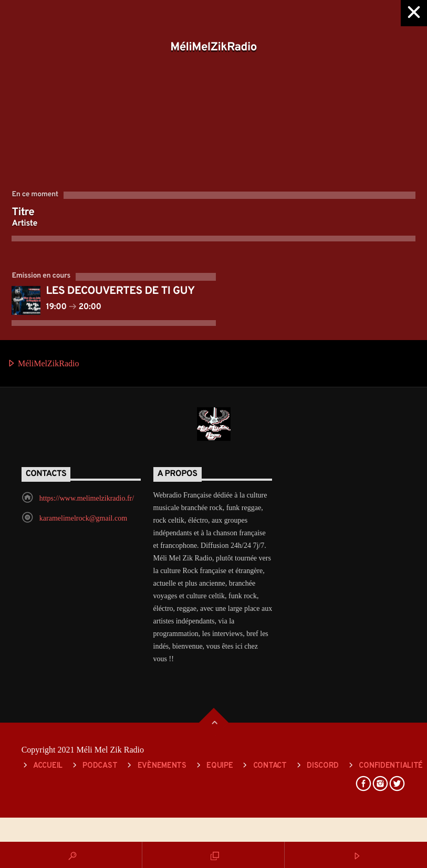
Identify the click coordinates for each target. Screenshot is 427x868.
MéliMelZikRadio (43, 364)
